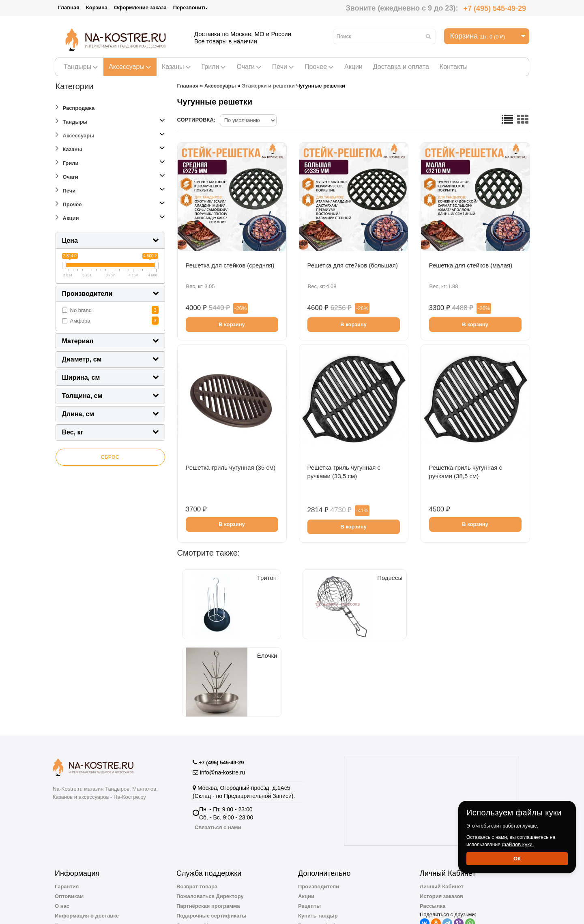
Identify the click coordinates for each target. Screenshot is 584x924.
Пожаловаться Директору (210, 834)
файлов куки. (518, 844)
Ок (517, 859)
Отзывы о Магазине (203, 863)
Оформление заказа (140, 7)
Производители (319, 824)
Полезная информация (328, 882)
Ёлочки (382, 644)
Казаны (176, 67)
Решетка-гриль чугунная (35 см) (231, 467)
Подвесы (301, 644)
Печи (283, 67)
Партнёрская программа (208, 844)
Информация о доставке (87, 853)
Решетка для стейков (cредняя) (230, 265)
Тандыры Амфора (322, 863)
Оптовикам (69, 834)
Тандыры (81, 67)
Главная (69, 7)
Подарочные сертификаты (211, 853)
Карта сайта (192, 873)
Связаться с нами (218, 765)
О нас (62, 844)
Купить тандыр (318, 853)
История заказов (441, 834)
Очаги (249, 67)
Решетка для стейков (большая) (353, 265)
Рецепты (309, 844)
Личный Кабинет (442, 824)
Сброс (110, 457)
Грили (214, 67)
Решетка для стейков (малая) (471, 265)
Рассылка (433, 844)
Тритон (219, 644)
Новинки (309, 873)
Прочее (319, 67)
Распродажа (75, 107)
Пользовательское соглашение (96, 863)
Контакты (454, 67)
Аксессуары (130, 67)
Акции (353, 67)
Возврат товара (197, 824)
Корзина (97, 7)
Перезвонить (190, 7)
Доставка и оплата (401, 67)
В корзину (232, 324)
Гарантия (67, 824)
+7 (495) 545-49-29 (495, 9)
